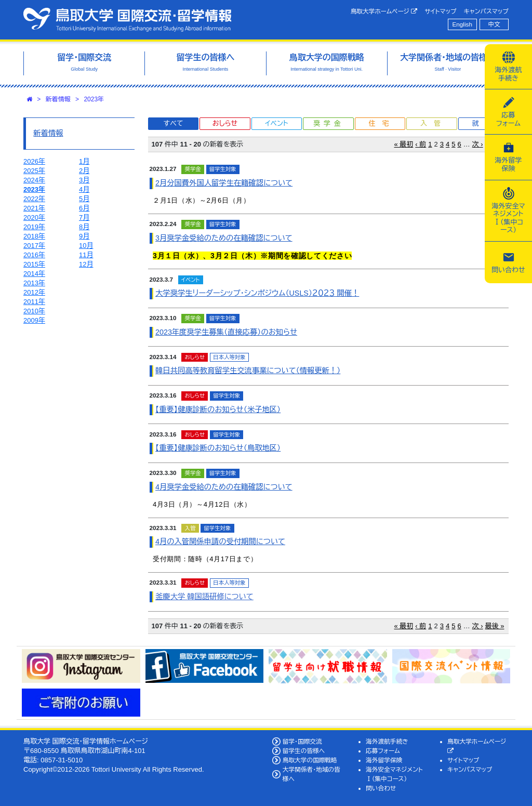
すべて (174, 123)
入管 (434, 123)
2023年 (94, 99)
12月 (86, 264)
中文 (494, 24)
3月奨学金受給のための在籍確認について (224, 238)
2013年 (34, 283)
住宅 (382, 123)
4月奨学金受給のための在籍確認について (224, 487)
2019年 (34, 227)
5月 (84, 199)
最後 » (495, 626)
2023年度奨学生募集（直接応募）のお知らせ (226, 332)
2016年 (34, 255)
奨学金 (329, 123)
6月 (84, 208)
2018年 (34, 236)
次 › (478, 144)
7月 (84, 217)
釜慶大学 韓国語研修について (204, 597)
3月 (84, 180)
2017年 (34, 246)
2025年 (34, 171)
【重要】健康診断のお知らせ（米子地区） (218, 409)
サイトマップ (440, 11)
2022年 (34, 199)
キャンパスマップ (486, 11)
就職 (485, 123)
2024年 (34, 180)
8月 (84, 227)
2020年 (34, 217)
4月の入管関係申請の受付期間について (220, 541)
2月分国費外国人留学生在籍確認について (224, 183)
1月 (84, 161)
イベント (276, 123)
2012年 (34, 292)
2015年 (34, 264)
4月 (84, 189)
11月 (86, 255)
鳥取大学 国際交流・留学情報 (127, 20)
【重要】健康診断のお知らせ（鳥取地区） (218, 448)
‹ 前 (421, 144)
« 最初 (404, 144)
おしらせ (225, 123)
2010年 (34, 311)
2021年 (34, 208)
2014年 (34, 274)
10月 (86, 246)
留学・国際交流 (302, 741)
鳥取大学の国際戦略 (310, 760)
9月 (84, 236)
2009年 (34, 320)
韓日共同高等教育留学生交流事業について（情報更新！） (248, 371)
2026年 (34, 161)
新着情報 (58, 99)
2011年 (34, 302)
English (462, 24)
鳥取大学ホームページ (384, 11)
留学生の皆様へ (304, 751)
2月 (84, 171)
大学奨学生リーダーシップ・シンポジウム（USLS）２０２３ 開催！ (257, 293)
